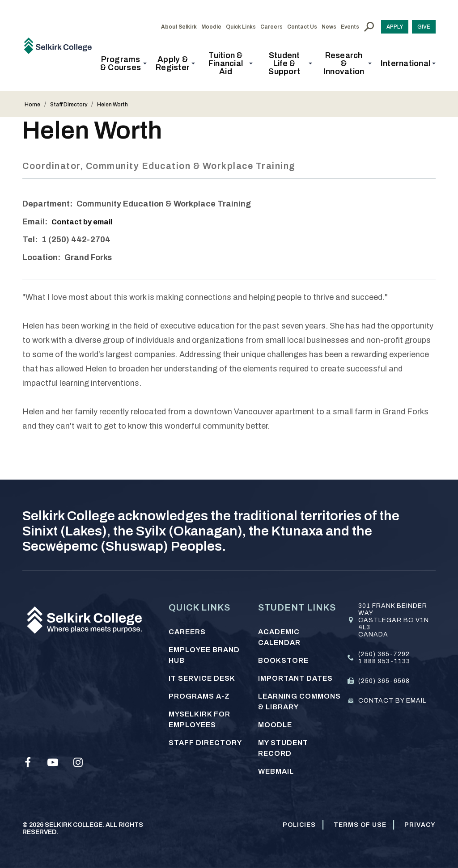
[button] (123, 63)
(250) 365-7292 (384, 654)
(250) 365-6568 (384, 681)
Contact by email (85, 222)
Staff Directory (69, 105)
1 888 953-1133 (384, 661)
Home (32, 105)
